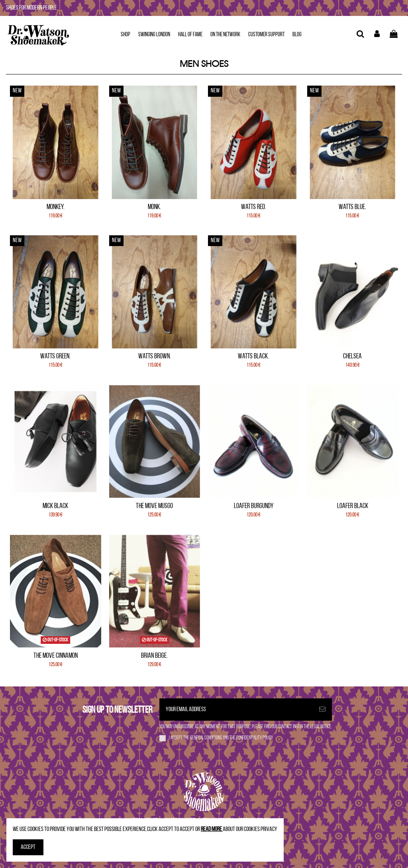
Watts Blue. (352, 207)
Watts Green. (55, 357)
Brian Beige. (154, 656)
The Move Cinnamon (56, 656)
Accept (28, 847)
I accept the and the (221, 738)
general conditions (206, 738)
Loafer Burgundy (254, 506)
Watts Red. (254, 207)
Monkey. (56, 207)
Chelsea (352, 357)
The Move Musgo (154, 506)
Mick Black (55, 506)
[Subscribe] (322, 710)
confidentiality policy (255, 738)
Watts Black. (253, 357)
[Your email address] (236, 710)
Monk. (154, 207)
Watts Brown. (155, 357)
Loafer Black (353, 506)
